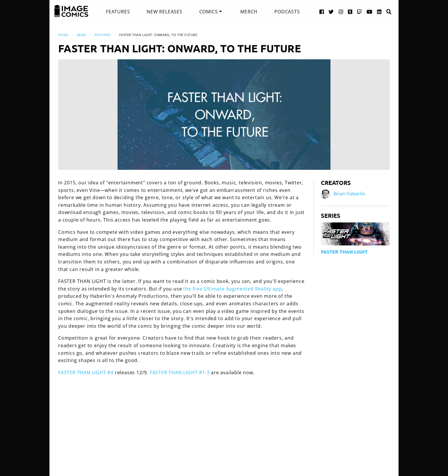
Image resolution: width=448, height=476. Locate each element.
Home (63, 35)
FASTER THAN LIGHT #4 (86, 372)
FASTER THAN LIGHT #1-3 (180, 372)
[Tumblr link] (350, 11)
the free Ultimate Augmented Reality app (232, 289)
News (81, 35)
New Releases (165, 12)
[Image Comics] (71, 11)
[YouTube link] (370, 11)
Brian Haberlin (350, 194)
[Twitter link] (331, 11)
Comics (209, 12)
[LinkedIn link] (379, 11)
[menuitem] (118, 12)
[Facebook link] (322, 11)
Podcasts (287, 12)
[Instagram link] (341, 11)
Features (118, 12)
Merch (249, 12)
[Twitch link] (360, 11)
